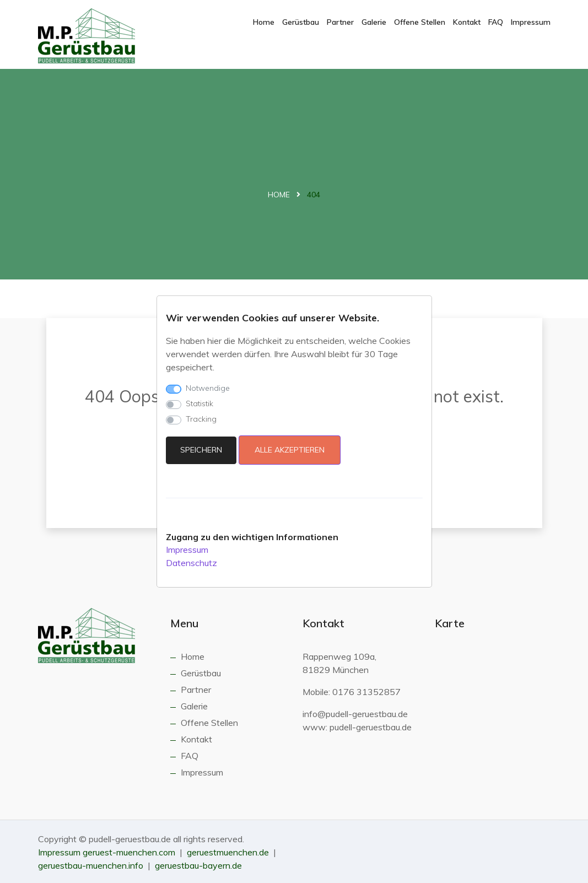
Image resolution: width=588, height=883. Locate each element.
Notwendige (208, 388)
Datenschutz (191, 563)
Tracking (201, 419)
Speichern (201, 450)
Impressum (187, 550)
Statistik (199, 403)
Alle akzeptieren (290, 450)
